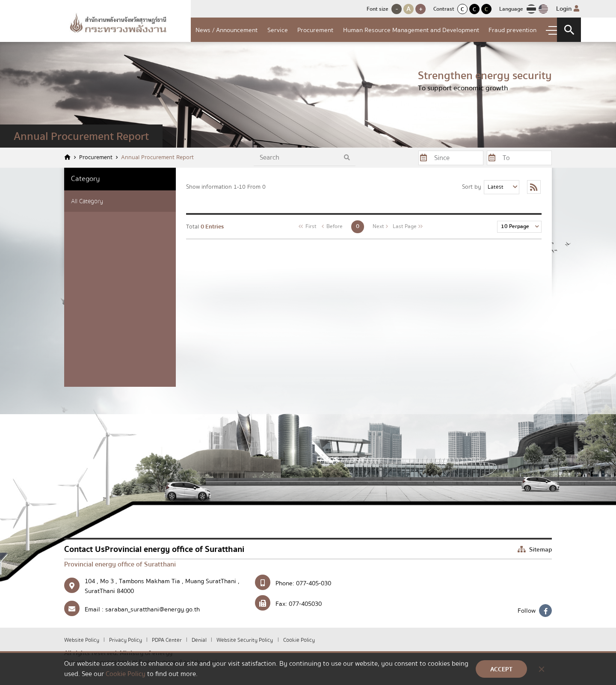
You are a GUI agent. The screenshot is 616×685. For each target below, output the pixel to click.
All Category (87, 201)
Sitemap (535, 549)
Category (85, 179)
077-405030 (305, 604)
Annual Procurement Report (157, 158)
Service (278, 30)
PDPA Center (167, 640)
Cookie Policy (299, 640)
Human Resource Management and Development (411, 30)
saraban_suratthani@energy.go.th (153, 609)
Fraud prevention (512, 30)
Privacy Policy (126, 640)
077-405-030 (314, 583)
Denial (200, 640)
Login (568, 9)
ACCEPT (501, 669)
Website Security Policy (245, 640)
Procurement (315, 30)
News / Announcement (227, 30)
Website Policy (82, 640)
